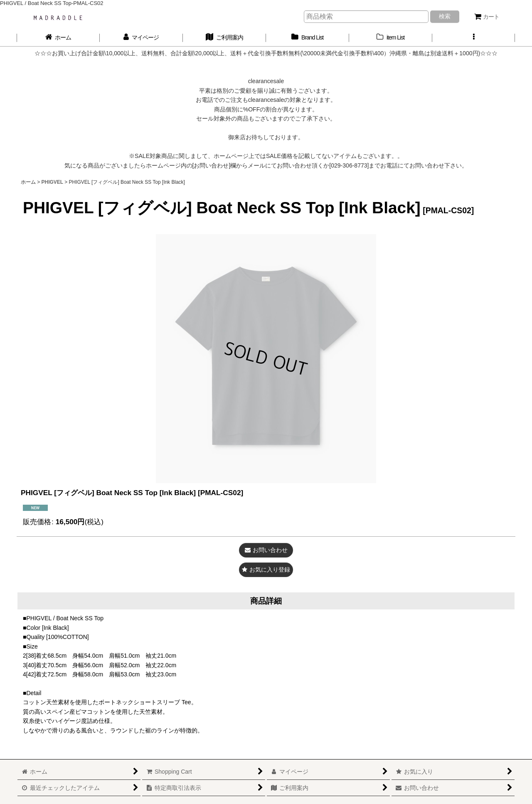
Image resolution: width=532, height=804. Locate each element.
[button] (474, 38)
